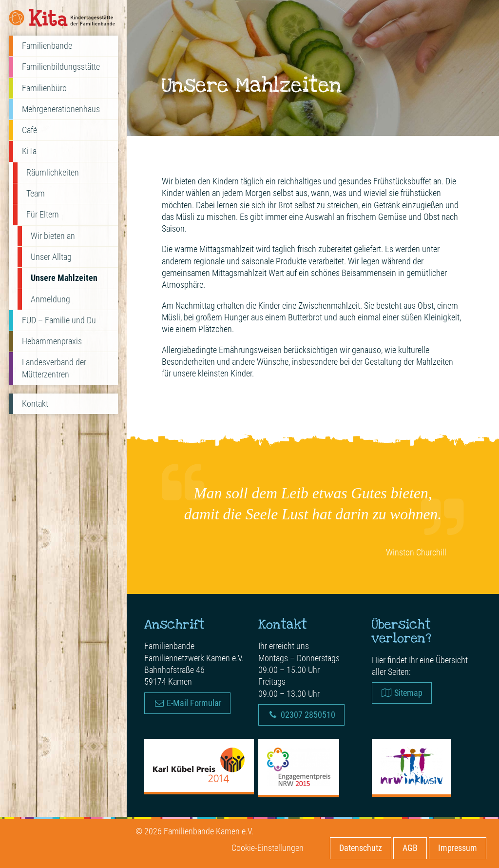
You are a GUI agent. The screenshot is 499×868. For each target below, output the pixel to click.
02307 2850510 (301, 715)
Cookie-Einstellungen (268, 848)
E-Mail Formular (187, 703)
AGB (410, 848)
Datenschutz (361, 848)
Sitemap (402, 693)
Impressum (458, 848)
